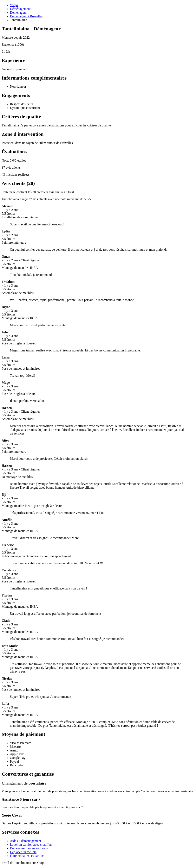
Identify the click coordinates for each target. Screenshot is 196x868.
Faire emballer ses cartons (27, 856)
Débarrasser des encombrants (29, 848)
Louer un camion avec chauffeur (31, 845)
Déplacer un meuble (23, 852)
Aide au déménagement (25, 841)
